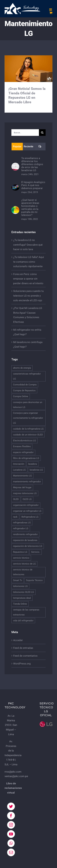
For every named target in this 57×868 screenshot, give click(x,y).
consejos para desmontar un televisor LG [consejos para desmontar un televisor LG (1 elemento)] (28, 405)
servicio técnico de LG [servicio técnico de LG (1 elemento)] (24, 564)
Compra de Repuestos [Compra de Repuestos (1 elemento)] (24, 391)
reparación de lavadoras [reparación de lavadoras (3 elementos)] (25, 540)
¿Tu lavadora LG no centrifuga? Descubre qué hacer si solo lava (28, 245)
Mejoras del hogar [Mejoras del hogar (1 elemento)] (22, 487)
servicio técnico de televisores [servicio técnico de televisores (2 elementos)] (23, 572)
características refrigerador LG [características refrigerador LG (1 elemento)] (27, 376)
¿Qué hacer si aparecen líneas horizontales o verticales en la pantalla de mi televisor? (30, 207)
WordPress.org (22, 664)
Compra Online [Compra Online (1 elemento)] (21, 396)
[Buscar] (42, 133)
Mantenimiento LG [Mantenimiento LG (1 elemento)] (22, 476)
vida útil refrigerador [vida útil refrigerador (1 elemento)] (23, 621)
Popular (17, 146)
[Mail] (11, 852)
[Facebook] (11, 816)
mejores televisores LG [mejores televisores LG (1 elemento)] (25, 493)
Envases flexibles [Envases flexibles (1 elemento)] (22, 446)
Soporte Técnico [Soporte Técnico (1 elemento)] (34, 580)
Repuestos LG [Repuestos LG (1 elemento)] (20, 552)
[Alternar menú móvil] (51, 10)
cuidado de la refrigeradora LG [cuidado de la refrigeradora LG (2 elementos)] (28, 429)
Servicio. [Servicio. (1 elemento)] (36, 552)
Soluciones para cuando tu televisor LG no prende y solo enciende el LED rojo (28, 296)
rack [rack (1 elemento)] (15, 517)
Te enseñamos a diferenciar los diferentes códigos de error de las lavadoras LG (32, 164)
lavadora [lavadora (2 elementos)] (32, 464)
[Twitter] (11, 806)
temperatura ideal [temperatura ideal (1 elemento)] (22, 598)
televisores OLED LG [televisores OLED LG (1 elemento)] (23, 592)
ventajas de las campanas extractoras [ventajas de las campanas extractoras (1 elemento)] (26, 612)
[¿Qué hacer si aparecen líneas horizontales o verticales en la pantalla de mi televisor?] (15, 208)
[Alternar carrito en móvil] (51, 13)
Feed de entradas (23, 648)
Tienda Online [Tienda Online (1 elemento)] (20, 604)
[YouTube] (11, 834)
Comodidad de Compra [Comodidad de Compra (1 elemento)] (25, 385)
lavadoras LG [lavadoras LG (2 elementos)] (36, 470)
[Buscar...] (25, 133)
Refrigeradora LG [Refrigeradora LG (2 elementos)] (30, 517)
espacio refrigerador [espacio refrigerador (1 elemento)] (23, 452)
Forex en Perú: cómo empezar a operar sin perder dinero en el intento (28, 279)
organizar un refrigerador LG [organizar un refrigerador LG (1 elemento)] (27, 511)
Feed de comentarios (25, 656)
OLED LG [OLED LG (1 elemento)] (27, 499)
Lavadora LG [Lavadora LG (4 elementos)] (19, 470)
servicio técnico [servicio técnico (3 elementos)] (21, 558)
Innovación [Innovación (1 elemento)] (19, 464)
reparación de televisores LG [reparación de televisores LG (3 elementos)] (28, 546)
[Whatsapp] (11, 843)
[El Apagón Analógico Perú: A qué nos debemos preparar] (15, 187)
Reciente (28, 146)
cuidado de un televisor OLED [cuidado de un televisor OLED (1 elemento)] (28, 435)
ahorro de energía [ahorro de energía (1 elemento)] (22, 368)
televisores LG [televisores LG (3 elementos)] (20, 586)
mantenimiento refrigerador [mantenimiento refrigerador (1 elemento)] (27, 482)
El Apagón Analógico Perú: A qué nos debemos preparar (33, 185)
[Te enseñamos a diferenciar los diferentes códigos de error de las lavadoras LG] (15, 165)
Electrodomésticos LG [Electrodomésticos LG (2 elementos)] (24, 441)
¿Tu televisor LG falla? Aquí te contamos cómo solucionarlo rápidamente (28, 262)
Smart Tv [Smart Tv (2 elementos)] (18, 580)
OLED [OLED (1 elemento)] (16, 499)
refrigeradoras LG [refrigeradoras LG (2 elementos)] (22, 523)
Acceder (18, 640)
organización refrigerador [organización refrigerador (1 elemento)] (26, 505)
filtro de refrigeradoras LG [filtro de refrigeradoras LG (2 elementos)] (26, 458)
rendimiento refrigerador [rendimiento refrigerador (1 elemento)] (25, 534)
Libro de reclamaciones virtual (13, 788)
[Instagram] (11, 825)
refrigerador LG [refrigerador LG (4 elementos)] (21, 528)
